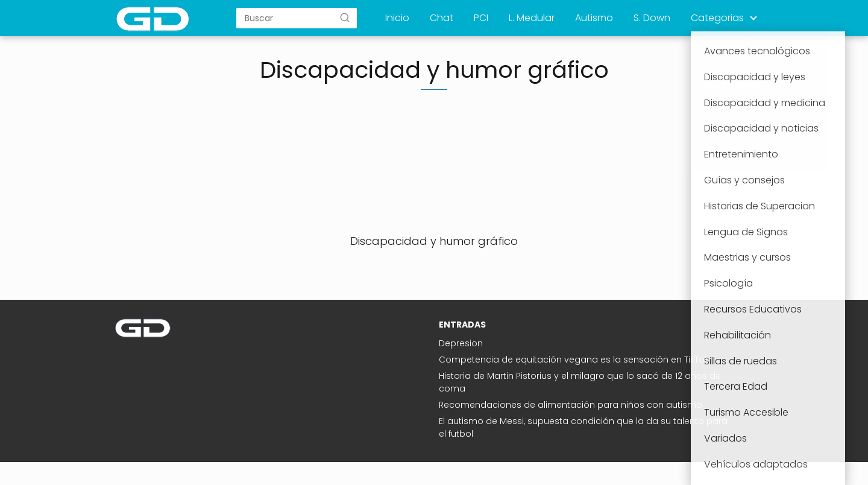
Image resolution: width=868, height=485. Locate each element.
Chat (442, 18)
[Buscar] (345, 17)
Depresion (461, 343)
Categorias (717, 18)
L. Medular (532, 18)
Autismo (594, 18)
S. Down (652, 18)
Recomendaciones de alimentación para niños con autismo (571, 405)
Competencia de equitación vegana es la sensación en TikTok (574, 360)
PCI (481, 18)
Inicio (397, 18)
